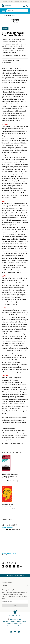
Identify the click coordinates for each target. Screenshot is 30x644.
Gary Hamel (20, 239)
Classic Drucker (11, 198)
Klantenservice (15, 582)
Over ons (20, 626)
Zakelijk (15, 586)
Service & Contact (12, 626)
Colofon (19, 621)
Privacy (24, 621)
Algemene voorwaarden (9, 621)
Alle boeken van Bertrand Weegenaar (13, 444)
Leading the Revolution (11, 530)
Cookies (9, 624)
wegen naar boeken (7, 519)
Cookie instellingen (17, 624)
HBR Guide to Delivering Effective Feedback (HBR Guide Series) (10, 476)
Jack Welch (20, 288)
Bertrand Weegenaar (9, 61)
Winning (19, 300)
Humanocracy (6, 506)
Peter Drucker (11, 164)
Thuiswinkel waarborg (14, 619)
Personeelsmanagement (9, 15)
